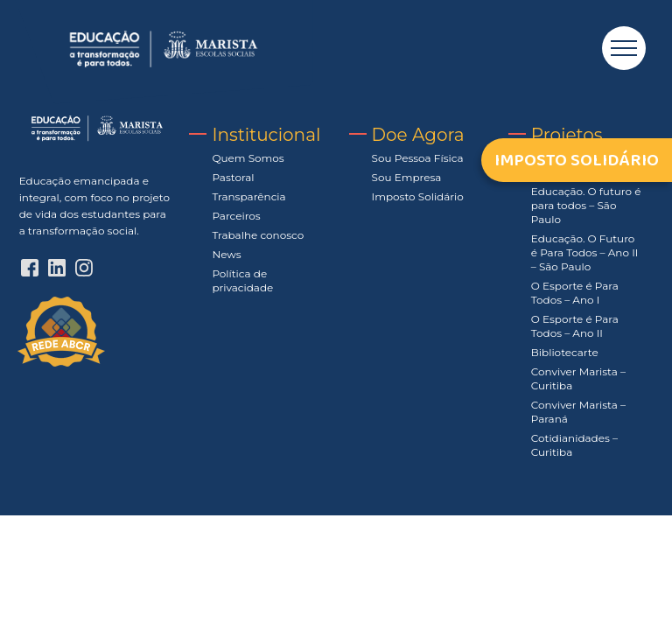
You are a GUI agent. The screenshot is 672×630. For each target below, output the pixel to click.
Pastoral (233, 177)
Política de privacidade (242, 280)
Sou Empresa (407, 177)
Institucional (266, 135)
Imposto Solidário (418, 196)
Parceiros (236, 216)
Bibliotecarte (565, 352)
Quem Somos (248, 158)
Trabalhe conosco (258, 235)
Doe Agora (418, 135)
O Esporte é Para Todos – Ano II (575, 326)
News (226, 254)
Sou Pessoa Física (418, 158)
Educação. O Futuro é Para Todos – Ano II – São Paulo (585, 252)
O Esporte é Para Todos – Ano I (575, 293)
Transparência (248, 196)
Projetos (567, 135)
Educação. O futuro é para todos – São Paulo (586, 205)
